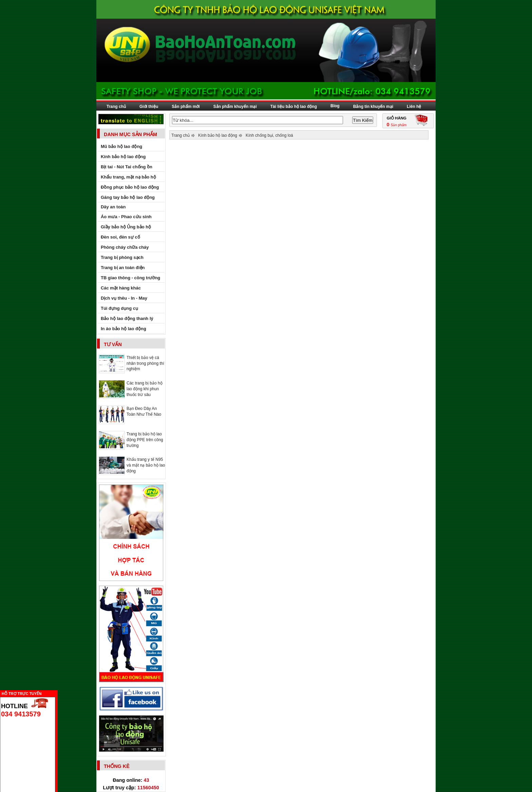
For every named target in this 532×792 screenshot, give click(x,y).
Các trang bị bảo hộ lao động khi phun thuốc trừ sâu (145, 389)
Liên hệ (414, 107)
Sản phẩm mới (186, 107)
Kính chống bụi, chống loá (269, 135)
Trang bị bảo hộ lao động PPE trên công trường (145, 440)
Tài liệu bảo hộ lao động (294, 107)
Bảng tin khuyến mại (373, 107)
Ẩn (59, 693)
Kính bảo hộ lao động (218, 135)
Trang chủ (116, 107)
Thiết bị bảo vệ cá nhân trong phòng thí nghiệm (145, 363)
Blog (335, 106)
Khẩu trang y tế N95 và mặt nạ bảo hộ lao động (146, 465)
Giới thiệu (149, 107)
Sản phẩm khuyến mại (235, 107)
